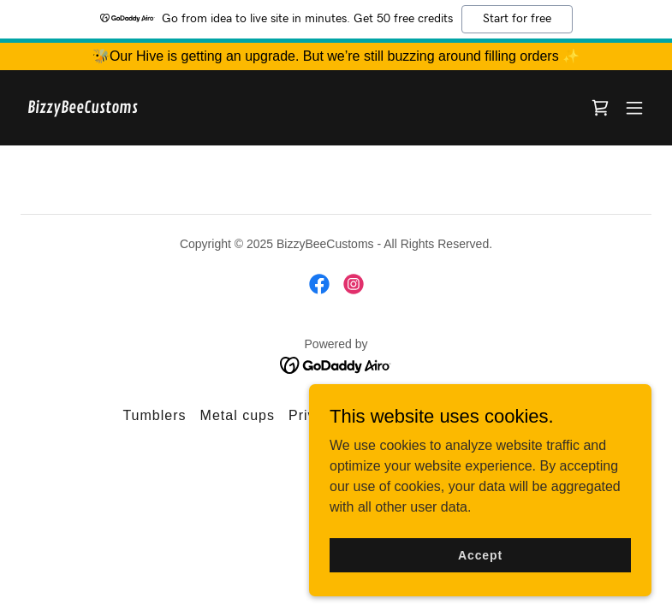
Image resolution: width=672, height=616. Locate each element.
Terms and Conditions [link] (475, 415)
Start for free (517, 19)
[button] (634, 108)
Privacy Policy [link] (337, 415)
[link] (83, 108)
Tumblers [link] (154, 415)
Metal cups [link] (238, 415)
